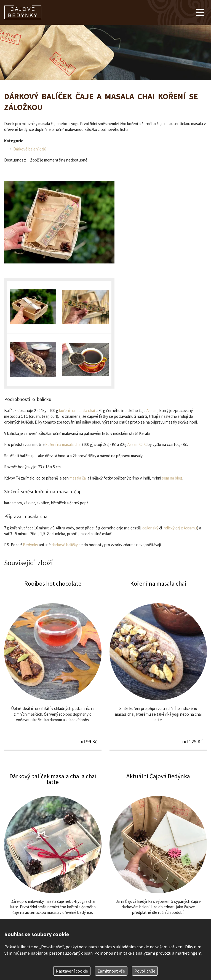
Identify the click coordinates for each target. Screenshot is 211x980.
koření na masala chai (77, 410)
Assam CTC (137, 444)
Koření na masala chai (158, 665)
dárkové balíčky (65, 545)
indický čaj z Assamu (180, 528)
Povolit (145, 971)
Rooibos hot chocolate (53, 665)
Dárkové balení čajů (30, 149)
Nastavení (72, 971)
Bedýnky (30, 545)
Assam (152, 410)
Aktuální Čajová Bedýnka (158, 858)
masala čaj (78, 478)
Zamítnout (111, 971)
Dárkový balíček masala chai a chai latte (53, 858)
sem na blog (172, 478)
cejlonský (150, 528)
